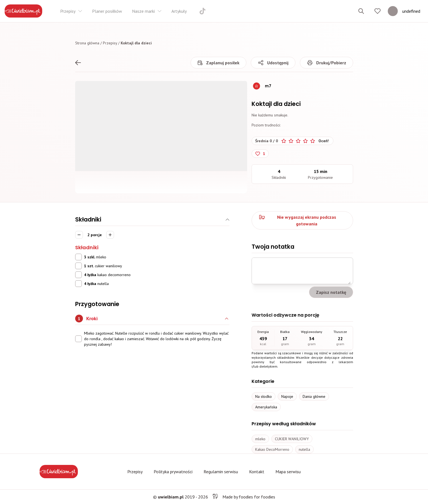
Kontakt (257, 472)
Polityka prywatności (173, 472)
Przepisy (110, 43)
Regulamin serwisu (221, 472)
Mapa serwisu (288, 472)
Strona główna (87, 43)
